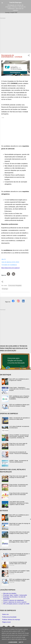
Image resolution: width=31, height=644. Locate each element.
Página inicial (6, 622)
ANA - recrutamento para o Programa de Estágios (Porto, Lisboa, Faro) (19, 541)
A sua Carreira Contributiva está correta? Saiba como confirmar (18, 563)
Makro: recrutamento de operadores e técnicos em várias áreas (20, 419)
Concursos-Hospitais (15, 285)
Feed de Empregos (15, 2)
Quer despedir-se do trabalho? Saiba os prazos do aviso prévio (19, 571)
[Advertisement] (15, 34)
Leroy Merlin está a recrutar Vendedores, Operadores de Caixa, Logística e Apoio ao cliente (19, 503)
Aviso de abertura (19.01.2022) (10, 262)
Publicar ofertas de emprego (11, 620)
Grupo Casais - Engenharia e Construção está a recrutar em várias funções (19, 389)
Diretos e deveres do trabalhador (14, 600)
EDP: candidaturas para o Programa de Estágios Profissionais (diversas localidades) (19, 397)
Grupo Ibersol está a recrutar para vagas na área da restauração (19, 494)
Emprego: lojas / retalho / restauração (15, 595)
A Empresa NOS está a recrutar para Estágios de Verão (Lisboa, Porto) (19, 533)
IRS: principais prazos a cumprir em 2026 (16, 604)
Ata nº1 (4, 259)
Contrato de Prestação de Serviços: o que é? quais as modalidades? (20, 554)
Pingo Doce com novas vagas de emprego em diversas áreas (18, 444)
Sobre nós (5, 614)
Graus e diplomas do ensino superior (15, 602)
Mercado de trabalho (10, 593)
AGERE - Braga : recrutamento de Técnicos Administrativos (19, 461)
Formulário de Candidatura (9, 265)
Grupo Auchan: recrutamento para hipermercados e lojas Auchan (19, 485)
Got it (21, 642)
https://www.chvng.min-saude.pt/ (10, 268)
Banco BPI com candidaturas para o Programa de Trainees (19, 380)
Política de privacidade (9, 617)
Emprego (5, 289)
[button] (29, 56)
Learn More (13, 642)
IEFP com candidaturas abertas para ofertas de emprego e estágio (19, 405)
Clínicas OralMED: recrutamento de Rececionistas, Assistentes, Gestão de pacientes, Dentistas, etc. (19, 436)
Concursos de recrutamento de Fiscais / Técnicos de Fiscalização (19, 453)
